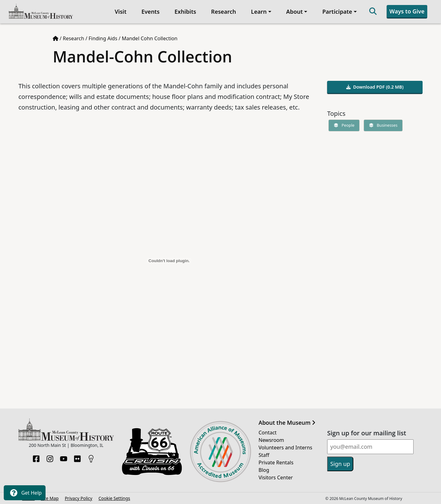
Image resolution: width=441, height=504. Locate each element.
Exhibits (185, 12)
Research (224, 12)
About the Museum (287, 423)
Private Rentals (276, 462)
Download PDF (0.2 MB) (375, 87)
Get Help (25, 493)
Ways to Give (407, 11)
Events (150, 12)
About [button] (295, 12)
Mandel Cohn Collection (149, 38)
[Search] (373, 12)
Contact (268, 433)
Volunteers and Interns (285, 448)
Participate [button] (337, 12)
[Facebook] (36, 457)
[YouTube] (64, 457)
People (343, 125)
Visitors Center (276, 477)
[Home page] (56, 38)
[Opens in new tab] (152, 451)
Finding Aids (103, 38)
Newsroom (271, 440)
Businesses (382, 125)
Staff (264, 455)
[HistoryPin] (91, 457)
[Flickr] (77, 457)
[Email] (370, 447)
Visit (121, 12)
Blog (264, 470)
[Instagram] (50, 457)
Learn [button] (259, 12)
